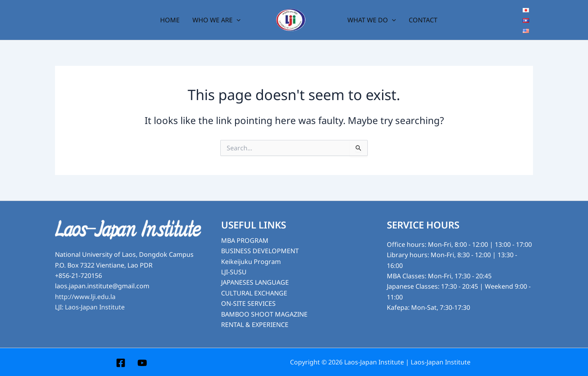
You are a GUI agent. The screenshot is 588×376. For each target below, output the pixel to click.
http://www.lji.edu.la (85, 297)
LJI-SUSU (234, 272)
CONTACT (423, 20)
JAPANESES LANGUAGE (255, 282)
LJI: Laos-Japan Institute (90, 307)
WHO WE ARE (217, 20)
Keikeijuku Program (251, 262)
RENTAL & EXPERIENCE (255, 325)
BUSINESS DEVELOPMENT (260, 251)
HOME (170, 20)
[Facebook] (121, 363)
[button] (237, 20)
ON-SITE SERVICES (248, 303)
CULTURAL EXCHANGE (254, 293)
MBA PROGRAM (245, 240)
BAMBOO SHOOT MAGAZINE (264, 314)
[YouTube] (142, 363)
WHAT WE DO (372, 20)
